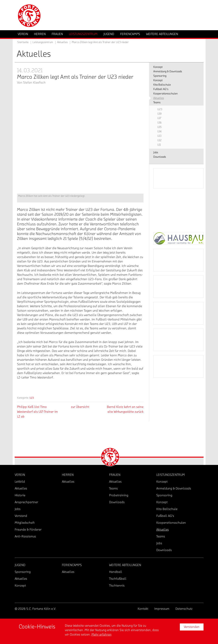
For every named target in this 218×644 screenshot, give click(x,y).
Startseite (23, 42)
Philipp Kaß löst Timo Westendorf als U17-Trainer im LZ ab (37, 412)
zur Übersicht (80, 407)
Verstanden (192, 627)
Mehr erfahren (101, 635)
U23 (32, 398)
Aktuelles (62, 42)
